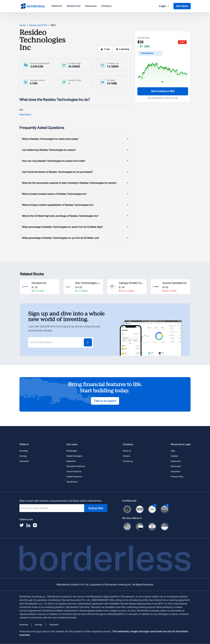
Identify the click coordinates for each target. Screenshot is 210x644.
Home (23, 25)
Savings (23, 456)
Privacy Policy (177, 477)
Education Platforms (76, 466)
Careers (126, 456)
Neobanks (71, 461)
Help (173, 451)
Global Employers (74, 477)
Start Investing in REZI (163, 91)
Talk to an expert (105, 401)
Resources (91, 6)
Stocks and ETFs (38, 25)
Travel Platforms (74, 471)
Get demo (182, 6)
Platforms (57, 6)
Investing (24, 451)
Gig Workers (72, 482)
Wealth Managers (74, 456)
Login (164, 6)
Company (106, 6)
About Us (127, 451)
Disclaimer (176, 471)
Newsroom (176, 461)
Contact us (128, 461)
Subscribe (96, 508)
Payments (24, 461)
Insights (174, 456)
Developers (176, 466)
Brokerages (72, 451)
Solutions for (74, 6)
